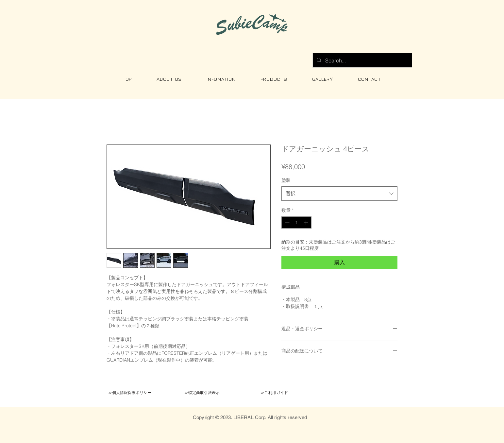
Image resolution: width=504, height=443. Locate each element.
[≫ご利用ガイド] (274, 393)
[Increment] (306, 222)
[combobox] (339, 194)
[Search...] (362, 60)
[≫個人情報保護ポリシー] (130, 393)
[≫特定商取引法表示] (202, 393)
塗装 (286, 180)
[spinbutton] (296, 222)
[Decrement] (286, 222)
